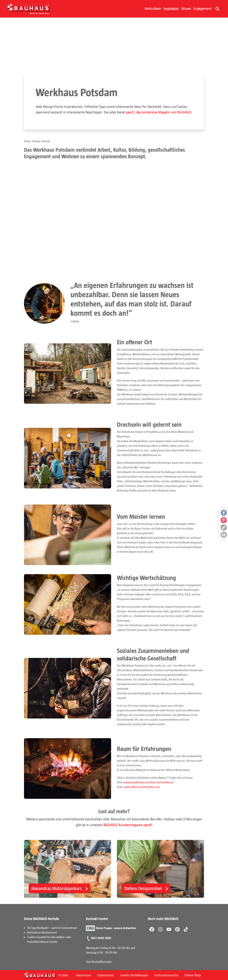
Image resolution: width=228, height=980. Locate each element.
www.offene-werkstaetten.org (142, 787)
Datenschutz (106, 975)
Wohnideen (153, 8)
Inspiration (171, 8)
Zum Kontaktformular (99, 962)
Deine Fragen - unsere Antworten (116, 928)
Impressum (84, 975)
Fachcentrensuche (166, 975)
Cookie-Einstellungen (134, 975)
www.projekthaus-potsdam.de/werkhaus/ (149, 782)
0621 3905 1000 (101, 938)
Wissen (186, 8)
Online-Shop (193, 975)
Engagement (202, 8)
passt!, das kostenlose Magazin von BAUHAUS (159, 112)
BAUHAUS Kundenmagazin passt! (128, 825)
